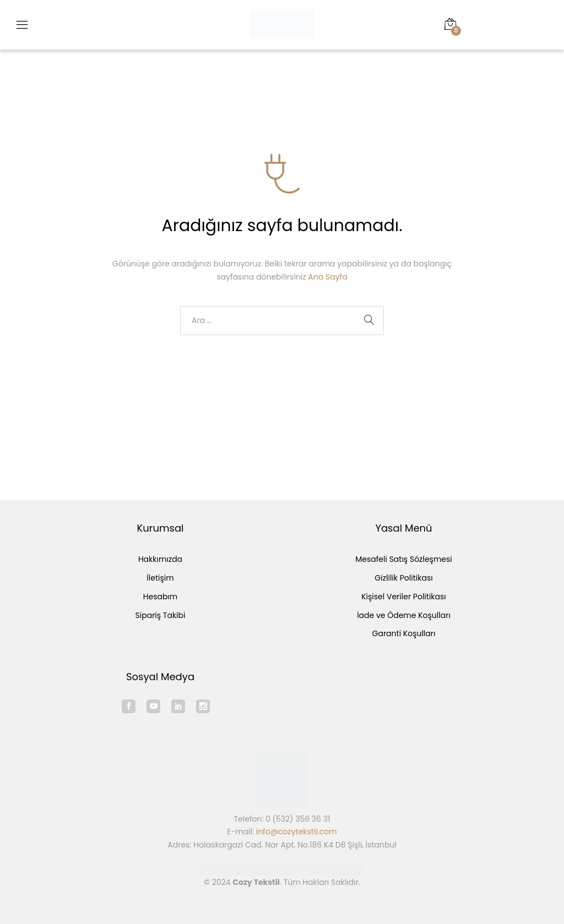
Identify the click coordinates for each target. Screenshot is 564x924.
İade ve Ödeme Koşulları (404, 615)
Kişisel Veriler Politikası (404, 597)
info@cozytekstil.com (297, 832)
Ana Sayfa (327, 277)
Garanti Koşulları (404, 633)
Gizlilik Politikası (403, 578)
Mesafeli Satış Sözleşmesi (404, 559)
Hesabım (160, 597)
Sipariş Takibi (161, 615)
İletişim (160, 578)
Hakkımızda (160, 559)
